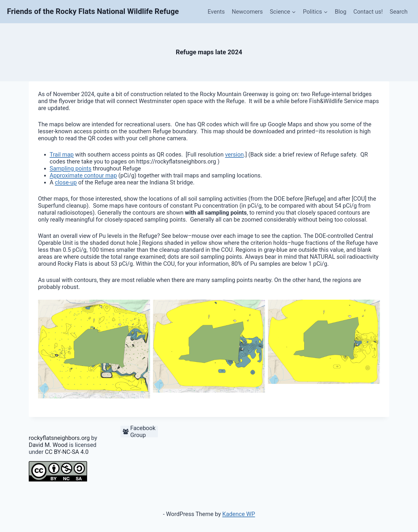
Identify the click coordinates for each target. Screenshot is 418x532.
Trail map (62, 154)
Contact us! (368, 12)
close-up (66, 182)
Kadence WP (239, 514)
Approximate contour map (83, 175)
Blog (340, 12)
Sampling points (71, 168)
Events (216, 12)
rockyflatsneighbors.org (59, 438)
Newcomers (247, 12)
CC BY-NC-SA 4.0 (67, 452)
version (234, 154)
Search (399, 12)
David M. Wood (48, 445)
